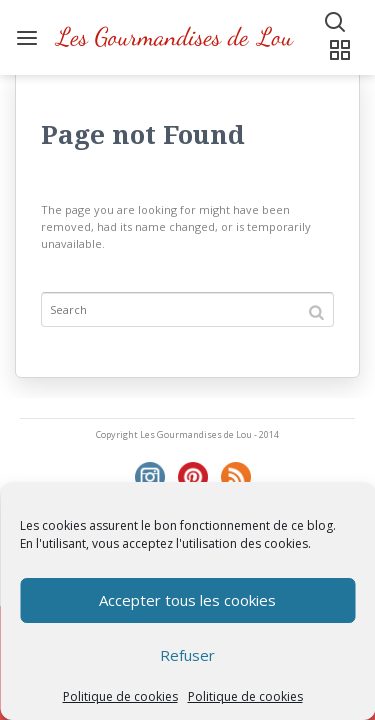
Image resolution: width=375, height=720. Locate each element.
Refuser (187, 655)
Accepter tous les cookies (187, 600)
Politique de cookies (120, 696)
